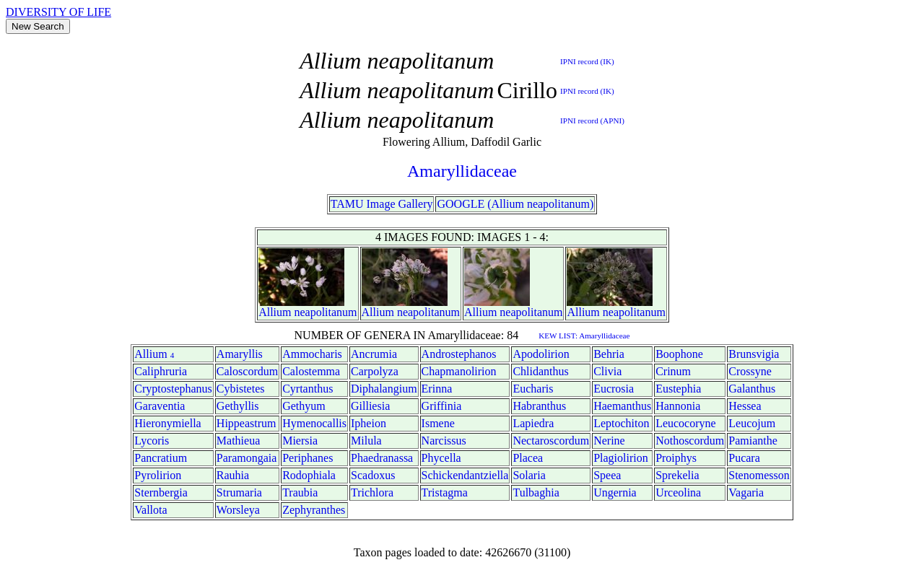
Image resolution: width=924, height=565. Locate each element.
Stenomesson (759, 475)
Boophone (679, 354)
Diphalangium (384, 389)
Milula (366, 441)
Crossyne (750, 371)
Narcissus (444, 441)
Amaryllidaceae (462, 171)
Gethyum (304, 406)
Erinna (437, 389)
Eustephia (678, 389)
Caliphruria (161, 371)
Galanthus (752, 389)
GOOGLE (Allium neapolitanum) (515, 204)
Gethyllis (238, 406)
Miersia (300, 441)
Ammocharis (312, 354)
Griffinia (442, 406)
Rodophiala (309, 475)
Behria (609, 354)
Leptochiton (621, 423)
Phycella (441, 458)
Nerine (609, 441)
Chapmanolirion (459, 371)
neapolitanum (325, 312)
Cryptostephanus (173, 389)
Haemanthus (622, 406)
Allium (275, 312)
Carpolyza (375, 371)
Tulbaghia (536, 492)
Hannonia (678, 406)
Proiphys (676, 458)
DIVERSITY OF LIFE (58, 12)
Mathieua (238, 441)
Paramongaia (247, 458)
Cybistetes (241, 389)
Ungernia (615, 492)
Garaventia (160, 406)
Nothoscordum (690, 441)
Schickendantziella (465, 475)
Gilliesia (370, 406)
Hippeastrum (247, 423)
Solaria (529, 475)
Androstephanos (459, 354)
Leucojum (752, 423)
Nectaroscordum (551, 441)
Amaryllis (240, 354)
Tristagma (445, 492)
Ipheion (369, 423)
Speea (607, 475)
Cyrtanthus (308, 389)
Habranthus (539, 406)
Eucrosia (614, 389)
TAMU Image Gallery (382, 204)
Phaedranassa (382, 458)
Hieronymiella (167, 423)
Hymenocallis (314, 423)
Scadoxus (373, 475)
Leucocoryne (686, 423)
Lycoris (152, 441)
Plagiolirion (621, 458)
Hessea (745, 406)
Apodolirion (541, 354)
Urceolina (678, 492)
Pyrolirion (158, 475)
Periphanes (308, 458)
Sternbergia (161, 492)
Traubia (300, 492)
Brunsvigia (754, 354)
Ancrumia (374, 354)
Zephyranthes (314, 510)
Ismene (438, 423)
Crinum (673, 371)
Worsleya (238, 510)
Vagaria (746, 492)
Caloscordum (247, 371)
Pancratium (161, 458)
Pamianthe (753, 441)
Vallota (151, 510)
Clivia (607, 371)
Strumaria (239, 492)
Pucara (744, 458)
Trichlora (372, 492)
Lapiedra (533, 423)
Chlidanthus (540, 371)
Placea (528, 458)
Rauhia (233, 475)
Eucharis (533, 389)
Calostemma (311, 371)
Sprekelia (677, 475)
